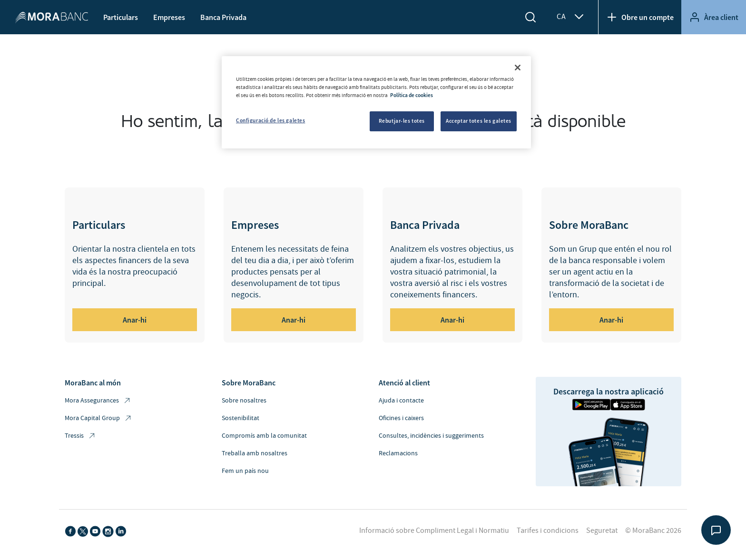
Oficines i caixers (401, 418)
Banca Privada (223, 17)
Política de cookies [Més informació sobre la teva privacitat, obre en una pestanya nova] (412, 95)
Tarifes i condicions (548, 531)
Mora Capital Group (98, 418)
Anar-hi (135, 320)
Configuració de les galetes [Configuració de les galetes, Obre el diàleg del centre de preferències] (270, 120)
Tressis (80, 436)
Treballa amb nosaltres (255, 453)
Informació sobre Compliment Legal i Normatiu (434, 531)
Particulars (121, 17)
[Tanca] (518, 68)
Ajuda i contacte (401, 401)
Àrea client (714, 17)
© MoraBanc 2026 (653, 531)
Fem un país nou (245, 471)
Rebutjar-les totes (402, 121)
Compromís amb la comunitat (264, 436)
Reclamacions (398, 453)
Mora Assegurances (98, 401)
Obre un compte (640, 17)
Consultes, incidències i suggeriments (431, 436)
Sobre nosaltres (244, 401)
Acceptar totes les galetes (479, 121)
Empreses (169, 17)
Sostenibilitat (240, 418)
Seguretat (602, 531)
